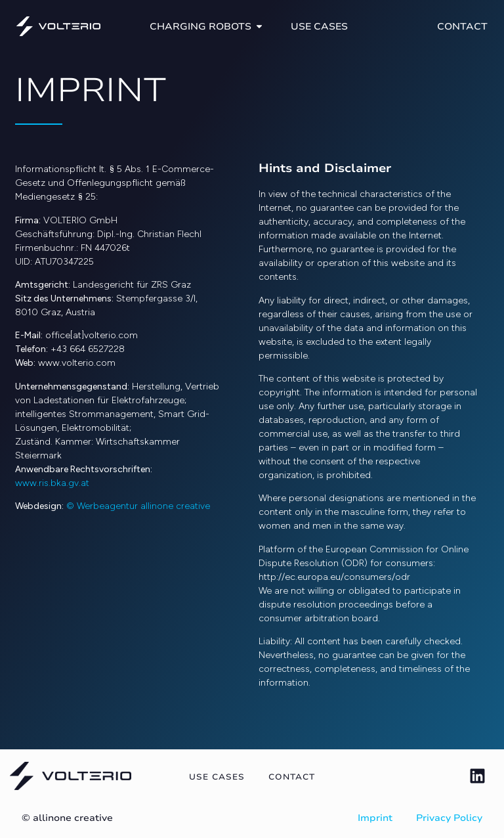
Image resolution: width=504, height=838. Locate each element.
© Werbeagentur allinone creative (138, 506)
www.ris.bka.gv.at (52, 483)
